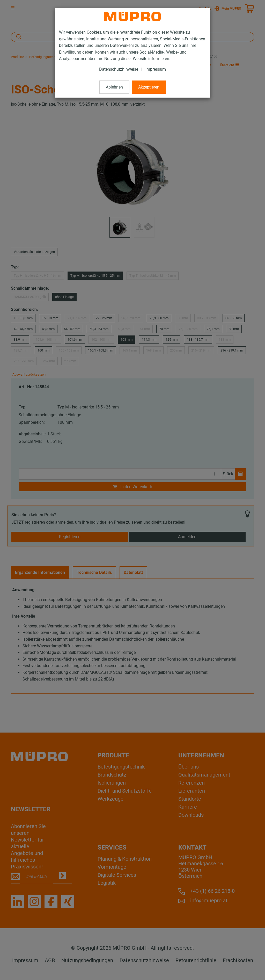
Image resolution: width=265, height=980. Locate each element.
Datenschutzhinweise (119, 69)
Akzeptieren (149, 87)
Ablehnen (114, 87)
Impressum (156, 69)
